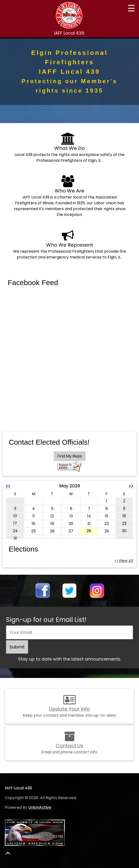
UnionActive (40, 807)
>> (131, 486)
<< (8, 486)
